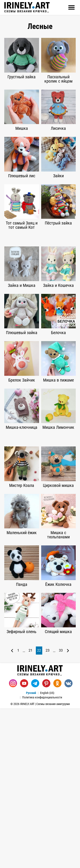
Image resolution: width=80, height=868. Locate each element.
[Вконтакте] (68, 843)
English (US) (47, 852)
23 (48, 810)
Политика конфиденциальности (42, 857)
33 (61, 810)
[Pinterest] (46, 843)
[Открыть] (71, 7)
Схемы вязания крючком (27, 7)
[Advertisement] (40, 278)
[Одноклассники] (57, 843)
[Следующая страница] (68, 810)
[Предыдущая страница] (12, 810)
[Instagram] (13, 843)
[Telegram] (35, 843)
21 (31, 810)
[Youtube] (24, 843)
